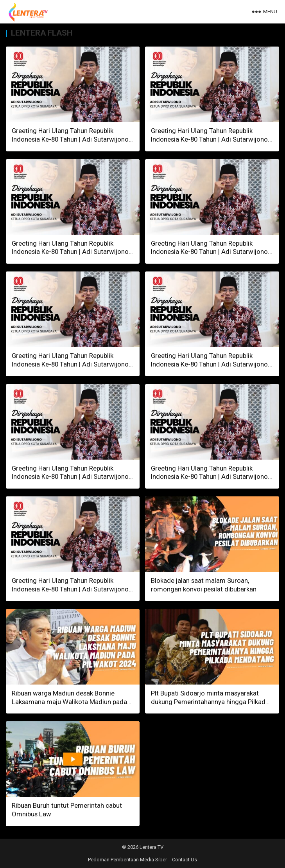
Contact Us (185, 860)
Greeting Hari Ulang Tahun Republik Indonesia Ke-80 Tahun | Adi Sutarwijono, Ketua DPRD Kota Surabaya (71, 139)
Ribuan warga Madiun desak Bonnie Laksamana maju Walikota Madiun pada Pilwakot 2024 (69, 702)
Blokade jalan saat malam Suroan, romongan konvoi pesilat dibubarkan (204, 585)
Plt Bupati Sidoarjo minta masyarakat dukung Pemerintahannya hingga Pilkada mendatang (210, 702)
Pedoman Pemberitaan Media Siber (127, 860)
